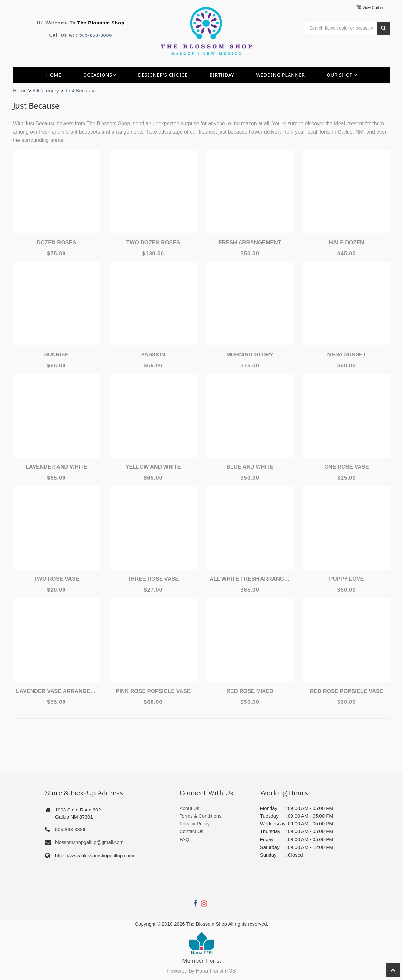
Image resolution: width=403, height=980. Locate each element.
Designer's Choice (163, 75)
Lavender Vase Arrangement (56, 691)
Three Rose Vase (153, 579)
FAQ (184, 839)
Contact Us (192, 831)
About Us (190, 808)
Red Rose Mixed (250, 691)
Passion (153, 355)
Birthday (222, 75)
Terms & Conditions (201, 816)
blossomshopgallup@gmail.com (89, 842)
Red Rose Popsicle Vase (346, 691)
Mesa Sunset (347, 355)
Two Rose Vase (56, 579)
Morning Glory (250, 355)
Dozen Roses (56, 243)
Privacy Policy (195, 824)
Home (54, 75)
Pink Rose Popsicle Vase (153, 691)
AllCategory (46, 91)
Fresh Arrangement (250, 243)
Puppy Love (347, 579)
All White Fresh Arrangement (250, 579)
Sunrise (56, 355)
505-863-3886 (96, 35)
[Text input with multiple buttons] (341, 28)
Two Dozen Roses (153, 243)
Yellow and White (153, 467)
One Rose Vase (347, 467)
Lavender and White (57, 467)
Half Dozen (347, 243)
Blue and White (250, 467)
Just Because (80, 91)
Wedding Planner (280, 75)
